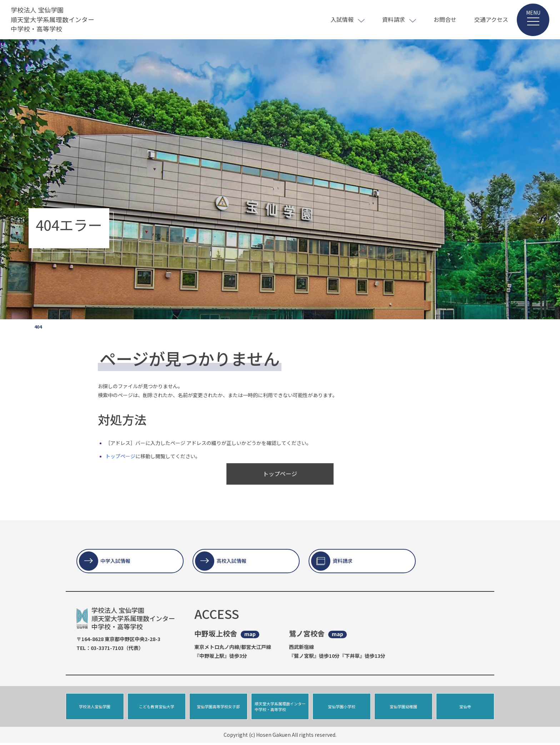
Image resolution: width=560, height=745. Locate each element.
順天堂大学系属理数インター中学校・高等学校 (280, 708)
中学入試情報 (115, 561)
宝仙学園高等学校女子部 (218, 707)
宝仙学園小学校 (342, 707)
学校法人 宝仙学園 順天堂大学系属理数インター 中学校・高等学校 (52, 20)
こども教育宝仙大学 (157, 707)
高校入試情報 (231, 561)
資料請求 (394, 19)
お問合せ (445, 19)
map (250, 634)
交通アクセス (491, 19)
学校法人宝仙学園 (95, 707)
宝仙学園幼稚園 (403, 707)
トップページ (120, 456)
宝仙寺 (465, 707)
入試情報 (342, 19)
